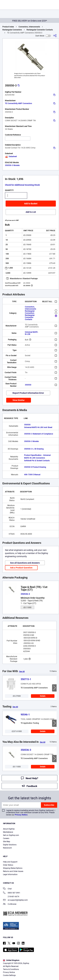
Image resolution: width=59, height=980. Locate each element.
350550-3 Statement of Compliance (39, 434)
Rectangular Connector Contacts (40, 30)
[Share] (55, 36)
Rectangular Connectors (12, 30)
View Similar (19, 400)
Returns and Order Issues (13, 871)
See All (22, 672)
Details (43, 696)
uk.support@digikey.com (15, 900)
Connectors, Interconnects (29, 27)
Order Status (8, 865)
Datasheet (11, 156)
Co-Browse (10, 904)
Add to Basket (31, 204)
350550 (28, 385)
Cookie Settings (9, 975)
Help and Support (10, 862)
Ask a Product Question (21, 568)
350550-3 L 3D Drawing (34, 449)
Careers (6, 838)
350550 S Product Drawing (35, 467)
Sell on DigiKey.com (11, 835)
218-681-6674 (11, 897)
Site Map (7, 842)
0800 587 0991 (12, 893)
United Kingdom (11, 960)
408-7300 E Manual (32, 475)
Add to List (31, 212)
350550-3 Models (12, 165)
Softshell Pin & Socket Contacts (37, 461)
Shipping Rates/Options (13, 868)
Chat (7, 889)
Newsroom (7, 848)
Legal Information (10, 874)
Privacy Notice (21, 815)
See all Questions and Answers (25, 563)
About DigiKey (9, 829)
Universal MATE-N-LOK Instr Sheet (38, 427)
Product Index (8, 27)
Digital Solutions (10, 845)
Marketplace (8, 832)
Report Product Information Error (28, 393)
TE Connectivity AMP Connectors (18, 103)
